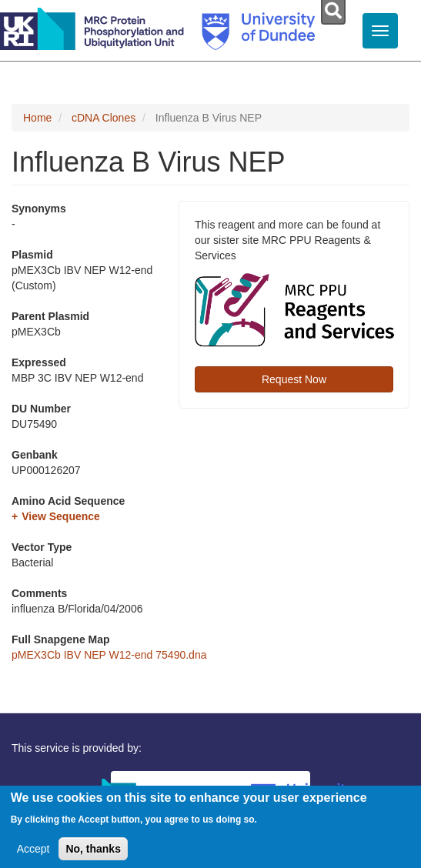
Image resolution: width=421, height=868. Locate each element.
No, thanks (93, 854)
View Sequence (61, 516)
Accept (33, 854)
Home (37, 118)
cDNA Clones (104, 118)
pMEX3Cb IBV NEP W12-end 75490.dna (109, 655)
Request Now (294, 379)
